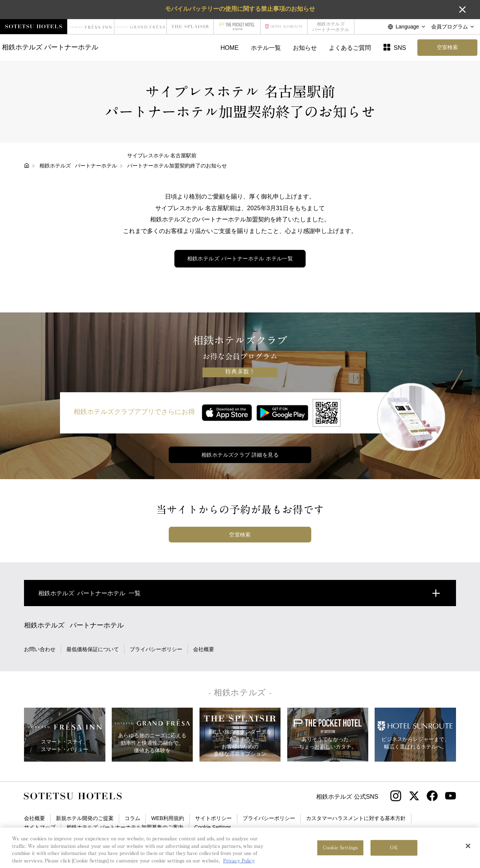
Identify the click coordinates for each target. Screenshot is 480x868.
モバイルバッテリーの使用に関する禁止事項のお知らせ (240, 9)
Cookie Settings (213, 827)
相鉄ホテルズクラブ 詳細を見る (240, 455)
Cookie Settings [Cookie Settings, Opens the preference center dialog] (340, 852)
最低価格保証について (93, 649)
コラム (132, 818)
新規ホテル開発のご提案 (85, 818)
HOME (229, 48)
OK (394, 852)
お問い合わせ (40, 649)
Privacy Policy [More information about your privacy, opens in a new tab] (239, 865)
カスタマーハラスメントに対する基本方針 (356, 818)
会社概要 (204, 649)
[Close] (468, 850)
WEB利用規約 (168, 818)
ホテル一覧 (266, 48)
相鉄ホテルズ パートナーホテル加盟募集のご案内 (125, 827)
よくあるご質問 (350, 48)
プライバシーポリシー (156, 649)
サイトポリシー (213, 818)
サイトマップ (40, 827)
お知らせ (305, 48)
